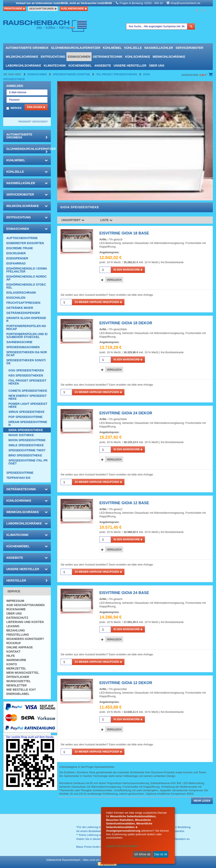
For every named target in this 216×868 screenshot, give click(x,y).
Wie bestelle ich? (21, 690)
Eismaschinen (79, 57)
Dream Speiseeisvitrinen (28, 423)
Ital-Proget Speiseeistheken (117, 74)
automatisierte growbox (27, 48)
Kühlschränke (138, 57)
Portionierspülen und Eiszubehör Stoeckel (27, 335)
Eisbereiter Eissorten (25, 243)
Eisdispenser (17, 258)
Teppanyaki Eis (18, 478)
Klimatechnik (55, 66)
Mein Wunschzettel (23, 673)
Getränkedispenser (23, 313)
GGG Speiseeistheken (26, 370)
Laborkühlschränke (23, 66)
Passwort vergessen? (33, 122)
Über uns (157, 66)
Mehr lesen (202, 801)
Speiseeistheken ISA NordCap (27, 354)
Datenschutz (17, 618)
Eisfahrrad (16, 263)
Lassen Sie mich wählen (122, 846)
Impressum (15, 601)
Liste (107, 220)
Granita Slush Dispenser (26, 319)
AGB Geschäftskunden (25, 605)
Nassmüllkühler (159, 48)
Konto (12, 664)
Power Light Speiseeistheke (28, 405)
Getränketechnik (108, 57)
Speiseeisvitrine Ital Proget (28, 462)
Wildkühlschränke (22, 57)
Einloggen (36, 107)
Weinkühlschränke (169, 57)
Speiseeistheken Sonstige (72, 74)
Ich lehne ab (142, 854)
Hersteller (27, 580)
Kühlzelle (133, 48)
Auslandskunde (74, 9)
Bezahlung (16, 630)
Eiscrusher (16, 253)
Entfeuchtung (53, 57)
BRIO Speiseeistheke (25, 455)
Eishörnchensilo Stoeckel (26, 286)
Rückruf (14, 643)
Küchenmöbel (80, 66)
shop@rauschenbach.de (185, 3)
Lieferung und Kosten (25, 622)
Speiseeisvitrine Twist (27, 450)
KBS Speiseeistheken (26, 375)
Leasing (13, 626)
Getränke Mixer (20, 308)
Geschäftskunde (43, 9)
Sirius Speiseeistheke (26, 412)
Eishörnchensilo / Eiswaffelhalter (27, 270)
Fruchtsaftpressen (23, 303)
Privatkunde (15, 9)
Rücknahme (16, 609)
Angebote (103, 66)
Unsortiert (73, 220)
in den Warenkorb (128, 270)
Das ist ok (161, 854)
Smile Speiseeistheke (26, 445)
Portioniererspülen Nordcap (26, 327)
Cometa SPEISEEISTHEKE (28, 391)
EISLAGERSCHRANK (21, 293)
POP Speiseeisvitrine (26, 417)
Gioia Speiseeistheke (26, 430)
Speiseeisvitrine (20, 473)
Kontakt (13, 652)
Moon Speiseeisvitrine (27, 440)
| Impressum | (107, 864)
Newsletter (16, 685)
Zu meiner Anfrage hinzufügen (98, 302)
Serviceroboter (189, 48)
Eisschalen (16, 298)
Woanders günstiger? (25, 639)
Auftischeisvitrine (22, 238)
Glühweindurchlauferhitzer (76, 48)
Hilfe (11, 656)
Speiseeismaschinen (23, 347)
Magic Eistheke (21, 435)
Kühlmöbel (112, 48)
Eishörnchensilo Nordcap (26, 278)
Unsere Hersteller (130, 66)
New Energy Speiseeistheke (28, 397)
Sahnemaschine (19, 342)
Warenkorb (16, 660)
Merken (16, 108)
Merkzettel (16, 668)
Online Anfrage (20, 647)
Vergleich (114, 280)
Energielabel (18, 694)
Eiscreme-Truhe (20, 248)
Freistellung (18, 635)
